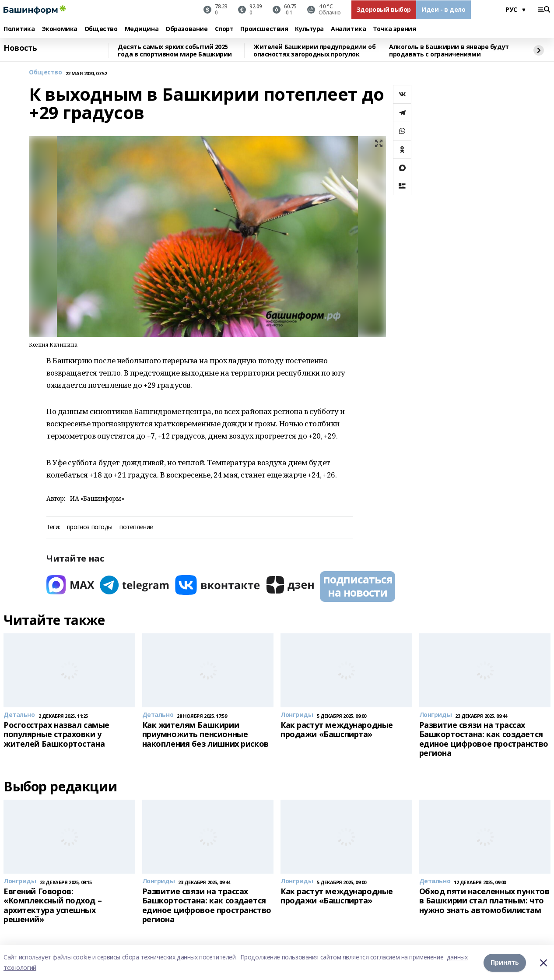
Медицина (142, 29)
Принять (505, 962)
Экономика (60, 29)
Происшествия (264, 29)
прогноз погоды (90, 527)
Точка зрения (394, 29)
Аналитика (348, 29)
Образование (186, 29)
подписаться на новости (358, 586)
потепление (136, 527)
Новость (20, 48)
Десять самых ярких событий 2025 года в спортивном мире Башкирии (175, 51)
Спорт (224, 29)
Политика (19, 29)
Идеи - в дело (444, 9)
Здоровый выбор (384, 9)
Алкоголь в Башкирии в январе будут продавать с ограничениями (449, 51)
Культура (309, 29)
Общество (101, 29)
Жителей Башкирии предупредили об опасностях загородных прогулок (315, 51)
